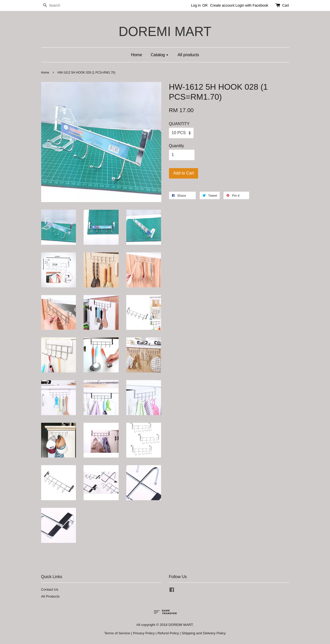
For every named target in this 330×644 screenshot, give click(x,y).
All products (188, 55)
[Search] (56, 5)
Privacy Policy (144, 633)
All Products (50, 596)
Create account (222, 5)
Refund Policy (168, 633)
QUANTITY (179, 124)
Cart (286, 5)
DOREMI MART (165, 32)
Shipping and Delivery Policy (204, 633)
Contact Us (50, 589)
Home (137, 55)
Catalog (160, 55)
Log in (196, 5)
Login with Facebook (252, 5)
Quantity (177, 146)
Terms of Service (117, 633)
